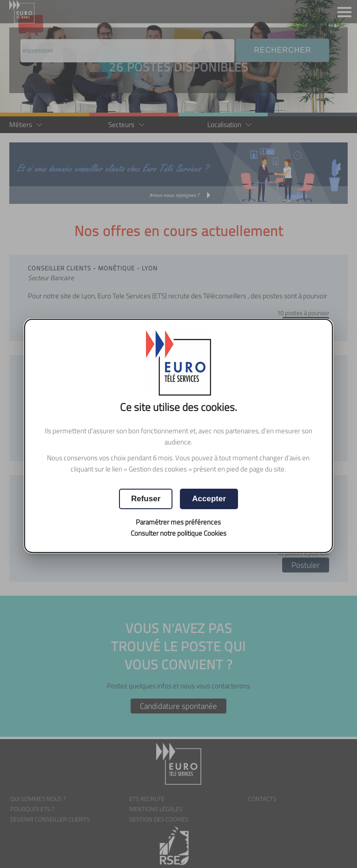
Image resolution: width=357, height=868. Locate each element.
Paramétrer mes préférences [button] (178, 522)
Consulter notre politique (178, 533)
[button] (209, 499)
